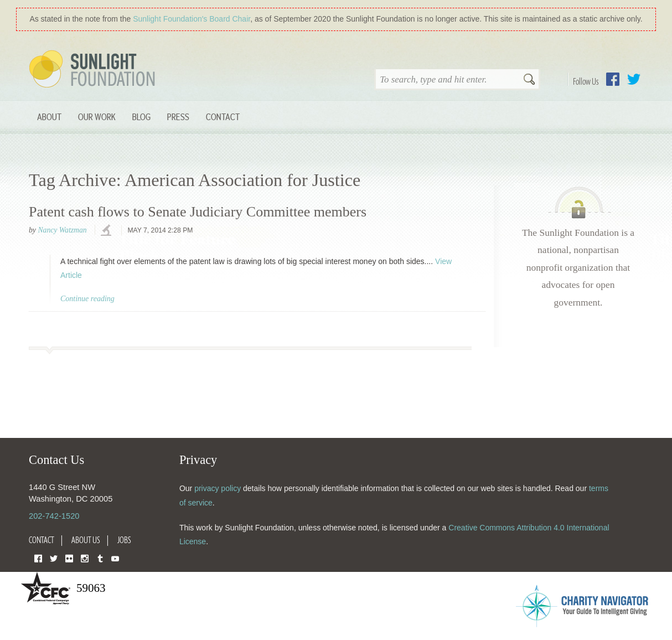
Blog (141, 117)
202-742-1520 (54, 516)
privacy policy (218, 488)
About (49, 117)
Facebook (613, 79)
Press (178, 117)
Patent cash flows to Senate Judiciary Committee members (198, 212)
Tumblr (100, 558)
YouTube (115, 558)
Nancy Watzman (62, 230)
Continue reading (87, 299)
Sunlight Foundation (94, 70)
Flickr (69, 558)
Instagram (85, 558)
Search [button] (529, 80)
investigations (107, 231)
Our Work (97, 117)
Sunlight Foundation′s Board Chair (192, 19)
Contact (223, 117)
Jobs (124, 540)
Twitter (634, 79)
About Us (86, 540)
